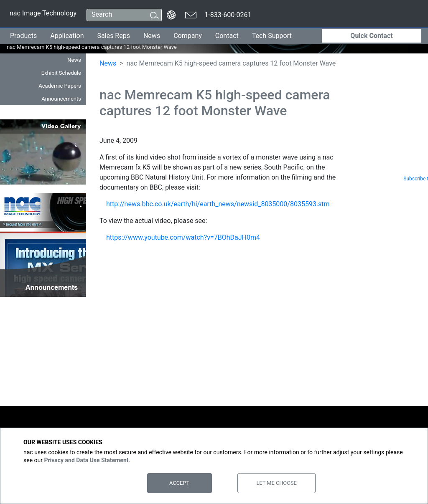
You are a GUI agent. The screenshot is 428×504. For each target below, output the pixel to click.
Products (23, 36)
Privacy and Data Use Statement (86, 460)
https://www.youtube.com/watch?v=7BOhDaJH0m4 (183, 237)
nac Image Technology (43, 15)
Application (67, 36)
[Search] (116, 15)
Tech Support (272, 36)
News (152, 36)
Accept (179, 483)
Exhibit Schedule (61, 73)
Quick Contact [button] (371, 36)
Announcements (61, 99)
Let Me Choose (276, 483)
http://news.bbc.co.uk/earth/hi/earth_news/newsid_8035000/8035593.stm (218, 204)
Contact (227, 36)
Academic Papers (60, 86)
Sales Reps (114, 36)
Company (188, 36)
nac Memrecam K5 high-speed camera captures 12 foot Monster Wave (68, 47)
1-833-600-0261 (228, 15)
